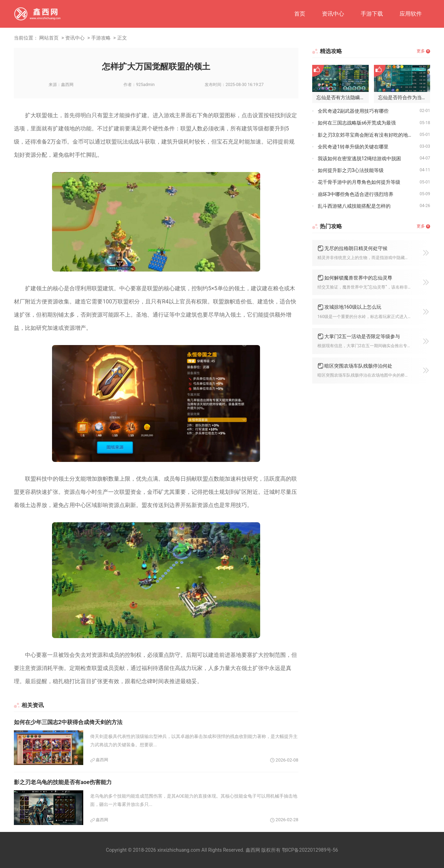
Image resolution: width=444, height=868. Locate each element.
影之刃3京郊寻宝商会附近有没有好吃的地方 (365, 135)
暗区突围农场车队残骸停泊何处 (358, 366)
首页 (300, 14)
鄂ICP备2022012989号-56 (310, 850)
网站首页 (49, 38)
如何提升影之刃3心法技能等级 (351, 170)
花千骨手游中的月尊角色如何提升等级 (359, 182)
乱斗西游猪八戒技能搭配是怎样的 (354, 206)
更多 (421, 51)
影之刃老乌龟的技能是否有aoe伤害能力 (63, 782)
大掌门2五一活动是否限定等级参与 (362, 336)
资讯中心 (333, 14)
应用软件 (411, 14)
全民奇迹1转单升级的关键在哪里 (353, 147)
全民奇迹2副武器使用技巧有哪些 (353, 111)
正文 (122, 38)
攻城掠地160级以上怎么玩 (353, 307)
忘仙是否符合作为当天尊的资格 (404, 97)
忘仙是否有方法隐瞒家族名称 (343, 97)
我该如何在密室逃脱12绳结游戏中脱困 (359, 158)
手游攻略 (101, 38)
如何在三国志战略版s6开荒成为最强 (357, 123)
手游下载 (372, 14)
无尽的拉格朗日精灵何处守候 (356, 248)
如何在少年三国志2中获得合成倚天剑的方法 (68, 722)
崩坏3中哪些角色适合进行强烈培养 (356, 194)
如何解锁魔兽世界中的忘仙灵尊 (358, 278)
